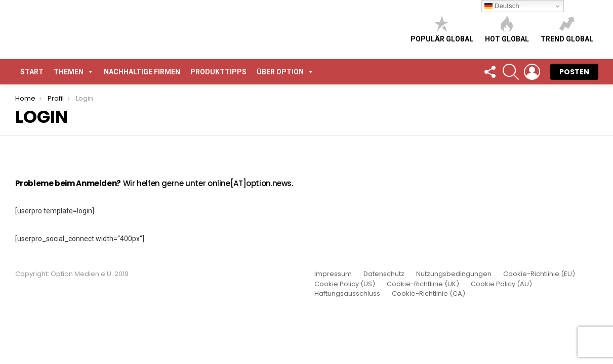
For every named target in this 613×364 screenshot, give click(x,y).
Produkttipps (218, 72)
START (32, 72)
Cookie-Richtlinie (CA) (428, 294)
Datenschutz (384, 274)
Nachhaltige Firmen (142, 72)
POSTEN (574, 72)
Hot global (507, 29)
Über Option (285, 72)
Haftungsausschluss (347, 294)
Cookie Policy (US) (345, 284)
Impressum (333, 274)
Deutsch (502, 6)
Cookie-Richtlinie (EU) (539, 274)
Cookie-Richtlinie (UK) (423, 284)
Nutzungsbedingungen (454, 274)
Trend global (567, 29)
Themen (74, 72)
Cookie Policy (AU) (501, 284)
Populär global (442, 29)
